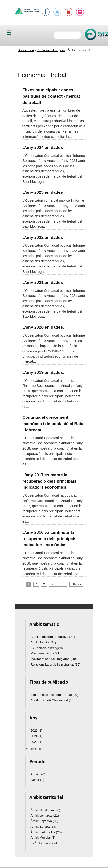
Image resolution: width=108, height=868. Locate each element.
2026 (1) (36, 730)
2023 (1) (36, 742)
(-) (33, 648)
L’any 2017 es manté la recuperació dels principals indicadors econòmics (49, 481)
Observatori (26, 50)
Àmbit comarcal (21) (45, 815)
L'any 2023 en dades (43, 192)
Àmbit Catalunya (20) (45, 810)
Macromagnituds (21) (46, 653)
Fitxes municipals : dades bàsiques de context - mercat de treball (51, 96)
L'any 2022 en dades (43, 237)
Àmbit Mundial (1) (43, 838)
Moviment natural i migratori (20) (53, 659)
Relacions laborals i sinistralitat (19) (55, 664)
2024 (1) (36, 736)
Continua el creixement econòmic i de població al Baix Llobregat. (53, 423)
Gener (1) (37, 780)
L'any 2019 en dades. (43, 372)
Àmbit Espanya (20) (45, 821)
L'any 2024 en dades (43, 147)
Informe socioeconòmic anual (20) (54, 695)
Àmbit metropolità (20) (46, 832)
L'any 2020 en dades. (43, 327)
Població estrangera (51, 50)
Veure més (33, 749)
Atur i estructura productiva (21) (53, 637)
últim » (76, 584)
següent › (58, 584)
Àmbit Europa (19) (44, 827)
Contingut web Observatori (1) (52, 700)
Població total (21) (43, 642)
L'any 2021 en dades (43, 282)
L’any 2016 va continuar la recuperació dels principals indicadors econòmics (49, 538)
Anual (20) (38, 774)
